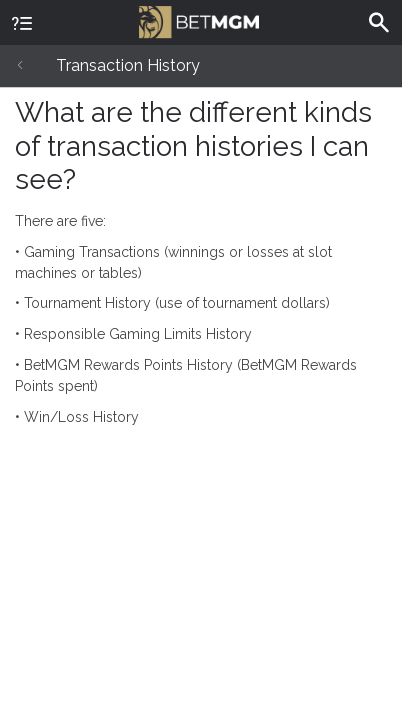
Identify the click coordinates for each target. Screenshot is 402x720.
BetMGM (199, 20)
